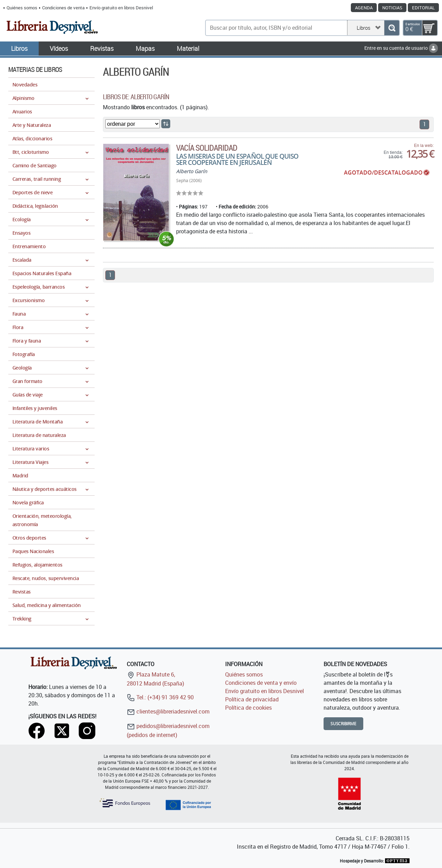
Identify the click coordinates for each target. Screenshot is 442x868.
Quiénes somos (22, 8)
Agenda (364, 8)
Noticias (392, 8)
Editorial (423, 8)
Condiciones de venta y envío (261, 683)
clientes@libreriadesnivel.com (168, 711)
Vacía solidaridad (207, 148)
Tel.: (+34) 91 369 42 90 (160, 697)
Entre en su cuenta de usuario (401, 48)
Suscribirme (343, 724)
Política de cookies (248, 708)
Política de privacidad (252, 699)
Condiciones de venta (63, 8)
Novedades (25, 85)
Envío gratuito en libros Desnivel (121, 8)
